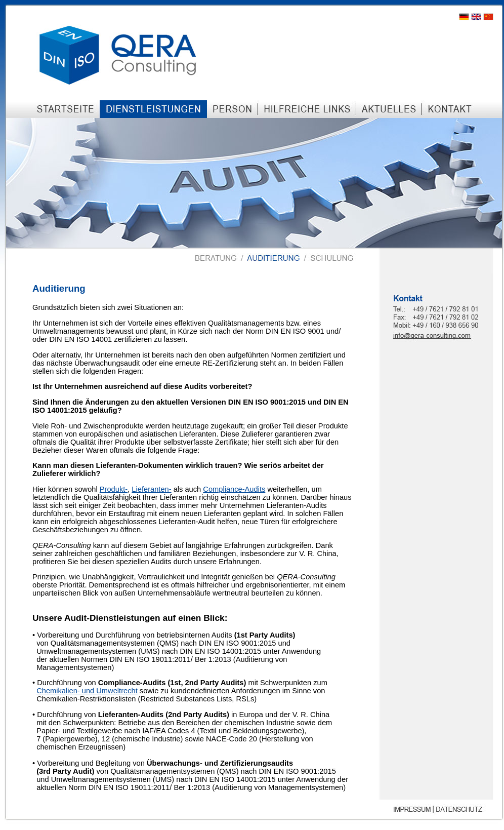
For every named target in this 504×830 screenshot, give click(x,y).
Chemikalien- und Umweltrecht (87, 691)
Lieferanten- (151, 489)
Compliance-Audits (234, 489)
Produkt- (114, 489)
